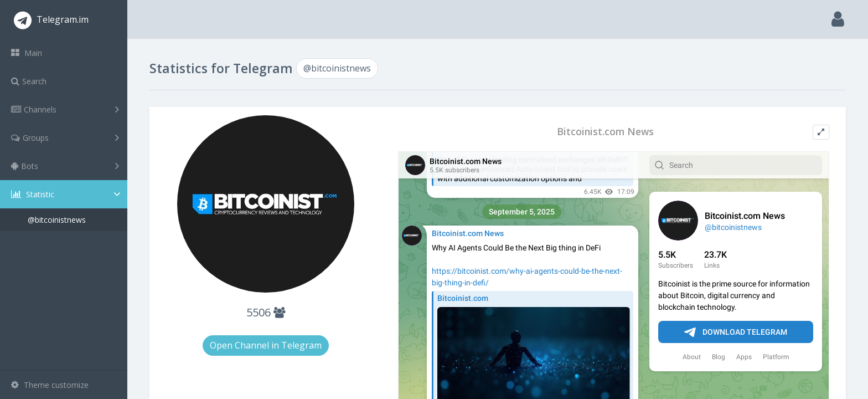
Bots (65, 166)
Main (27, 53)
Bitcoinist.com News (605, 132)
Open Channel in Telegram (266, 345)
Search (29, 81)
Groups (65, 137)
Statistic (67, 194)
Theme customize (50, 385)
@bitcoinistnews (57, 220)
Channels (65, 109)
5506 (266, 312)
